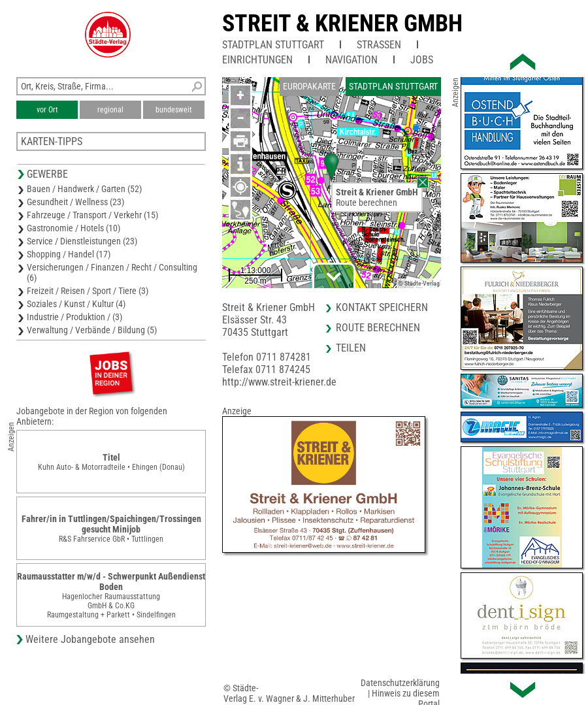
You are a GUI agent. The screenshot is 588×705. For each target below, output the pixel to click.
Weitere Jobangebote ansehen (90, 639)
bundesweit (174, 110)
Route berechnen (367, 203)
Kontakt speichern (382, 307)
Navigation (351, 60)
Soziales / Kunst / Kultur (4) (76, 304)
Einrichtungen (257, 60)
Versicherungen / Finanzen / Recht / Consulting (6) (112, 272)
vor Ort (47, 110)
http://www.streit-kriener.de (279, 382)
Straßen (379, 45)
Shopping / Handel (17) (69, 254)
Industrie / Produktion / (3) (74, 317)
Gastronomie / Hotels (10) (73, 228)
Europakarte (309, 86)
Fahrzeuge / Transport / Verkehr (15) (92, 215)
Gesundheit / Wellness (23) (75, 202)
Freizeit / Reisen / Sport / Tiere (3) (88, 291)
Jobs (422, 60)
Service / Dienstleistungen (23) (82, 241)
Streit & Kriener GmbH (342, 24)
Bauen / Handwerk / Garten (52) (84, 189)
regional (110, 110)
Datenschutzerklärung (400, 683)
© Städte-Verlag (419, 283)
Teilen (351, 348)
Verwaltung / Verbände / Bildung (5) (92, 330)
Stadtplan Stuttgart (273, 45)
